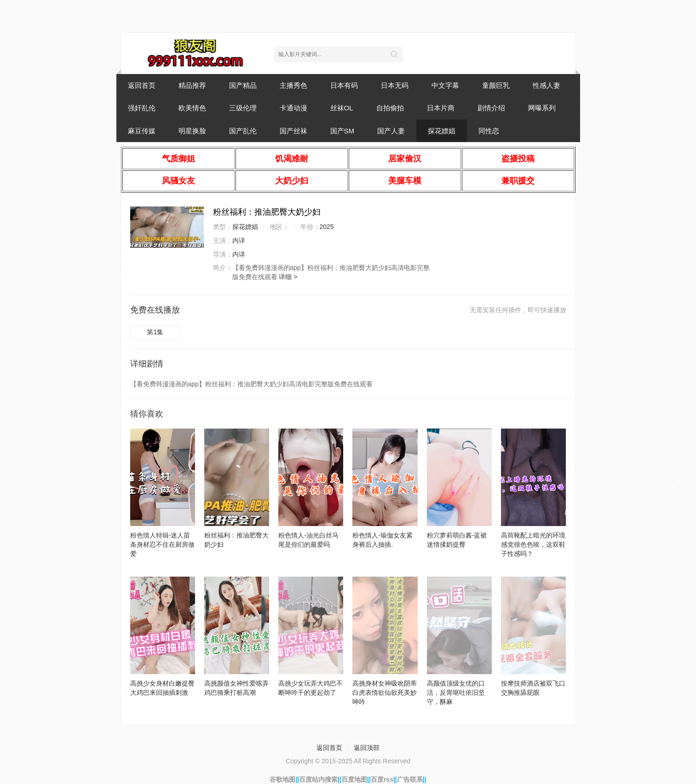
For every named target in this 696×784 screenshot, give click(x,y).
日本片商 (441, 108)
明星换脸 (192, 131)
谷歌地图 (282, 779)
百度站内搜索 (318, 779)
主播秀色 (293, 85)
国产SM (342, 131)
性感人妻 (546, 85)
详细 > (288, 277)
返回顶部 (367, 748)
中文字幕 (445, 85)
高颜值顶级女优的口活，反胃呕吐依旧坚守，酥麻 (456, 692)
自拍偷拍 (390, 108)
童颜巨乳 (496, 85)
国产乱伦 (243, 131)
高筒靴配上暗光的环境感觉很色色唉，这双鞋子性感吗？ (533, 544)
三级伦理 (243, 108)
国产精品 (243, 85)
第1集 (155, 332)
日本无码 (395, 85)
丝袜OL (342, 108)
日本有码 (344, 85)
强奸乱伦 (142, 108)
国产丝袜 (293, 131)
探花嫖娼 (442, 131)
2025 (327, 227)
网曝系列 (542, 108)
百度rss (382, 779)
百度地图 (354, 779)
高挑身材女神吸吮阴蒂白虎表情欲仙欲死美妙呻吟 (385, 692)
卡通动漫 (293, 108)
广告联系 (410, 779)
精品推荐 (192, 85)
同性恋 (489, 131)
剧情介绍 (491, 108)
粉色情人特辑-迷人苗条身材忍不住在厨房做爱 (162, 544)
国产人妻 (391, 131)
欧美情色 (192, 108)
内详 (239, 240)
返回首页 (142, 85)
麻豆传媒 (142, 131)
